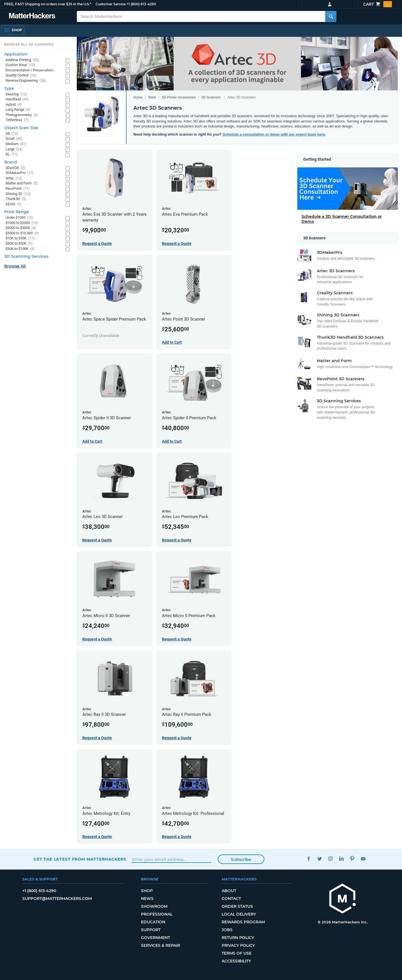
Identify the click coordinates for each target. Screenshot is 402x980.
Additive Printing (22, 60)
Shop (147, 891)
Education (153, 922)
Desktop (16, 94)
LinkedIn (341, 859)
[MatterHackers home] (32, 16)
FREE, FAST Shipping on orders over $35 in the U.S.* (48, 4)
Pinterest (352, 859)
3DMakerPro (20, 173)
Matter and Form (22, 183)
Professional (157, 914)
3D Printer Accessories (179, 97)
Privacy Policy (238, 945)
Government (155, 938)
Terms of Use (237, 953)
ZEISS (14, 204)
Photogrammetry (22, 115)
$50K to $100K (20, 249)
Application (16, 54)
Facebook (309, 859)
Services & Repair (161, 945)
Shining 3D (18, 194)
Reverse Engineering (26, 81)
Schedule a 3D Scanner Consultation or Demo (342, 219)
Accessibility (236, 961)
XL (12, 154)
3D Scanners (211, 97)
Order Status (237, 906)
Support (151, 930)
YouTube (363, 859)
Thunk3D (16, 199)
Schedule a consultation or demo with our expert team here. (274, 134)
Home (138, 97)
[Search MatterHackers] (331, 16)
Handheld (17, 99)
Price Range (17, 212)
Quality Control (21, 75)
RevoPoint (18, 189)
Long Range (18, 110)
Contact (231, 899)
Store (152, 97)
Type (9, 88)
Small (14, 139)
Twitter (320, 859)
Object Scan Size (21, 128)
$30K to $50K (19, 244)
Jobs (227, 930)
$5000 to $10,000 (22, 233)
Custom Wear (20, 65)
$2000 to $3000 (21, 228)
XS (12, 134)
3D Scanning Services (26, 256)
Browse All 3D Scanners (29, 44)
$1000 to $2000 (22, 223)
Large (14, 149)
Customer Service (111, 4)
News (147, 899)
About (229, 891)
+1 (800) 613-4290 (141, 4)
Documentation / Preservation (33, 70)
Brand (11, 162)
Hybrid (14, 105)
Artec (14, 178)
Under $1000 (20, 218)
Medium (16, 144)
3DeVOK (15, 168)
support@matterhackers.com (57, 899)
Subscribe (241, 859)
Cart (378, 4)
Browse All (15, 266)
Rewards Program (243, 922)
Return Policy (238, 938)
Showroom (154, 906)
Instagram (330, 859)
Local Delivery (239, 914)
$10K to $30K (20, 238)
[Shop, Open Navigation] (13, 30)
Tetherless (17, 120)
